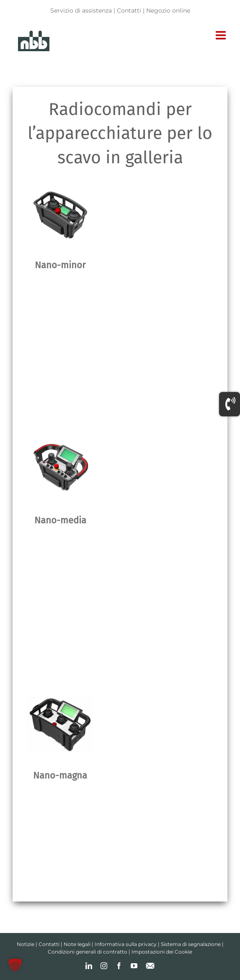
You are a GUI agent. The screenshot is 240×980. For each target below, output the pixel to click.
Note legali (77, 944)
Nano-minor (60, 265)
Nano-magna (60, 775)
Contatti (129, 10)
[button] (15, 965)
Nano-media (60, 520)
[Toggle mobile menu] (222, 35)
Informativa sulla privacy (126, 944)
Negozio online (168, 10)
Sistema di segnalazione (191, 944)
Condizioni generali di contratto (88, 952)
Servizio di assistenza (81, 10)
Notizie (26, 944)
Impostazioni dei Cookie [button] (162, 952)
